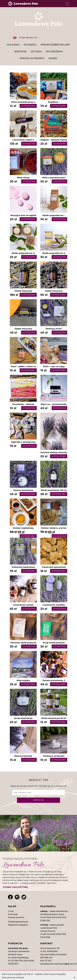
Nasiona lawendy (23, 756)
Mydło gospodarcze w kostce (23, 255)
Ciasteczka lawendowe (54, 567)
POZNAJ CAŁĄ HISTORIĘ (15, 887)
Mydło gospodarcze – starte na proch (54, 217)
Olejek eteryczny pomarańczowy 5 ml (23, 330)
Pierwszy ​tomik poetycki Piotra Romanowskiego (23, 644)
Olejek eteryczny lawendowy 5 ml (54, 292)
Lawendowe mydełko (54, 605)
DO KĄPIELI (30, 45)
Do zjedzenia (54, 52)
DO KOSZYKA (29, 144)
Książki (53, 58)
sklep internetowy (59, 911)
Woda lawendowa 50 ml (54, 718)
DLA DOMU (13, 45)
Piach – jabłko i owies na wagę (23, 368)
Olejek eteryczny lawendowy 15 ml (23, 292)
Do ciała (36, 52)
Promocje (13, 914)
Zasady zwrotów (16, 917)
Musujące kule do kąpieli (23, 215)
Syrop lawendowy (23, 718)
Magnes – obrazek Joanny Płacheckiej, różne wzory (54, 141)
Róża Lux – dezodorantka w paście (54, 406)
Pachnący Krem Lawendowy (54, 330)
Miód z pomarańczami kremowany (54, 179)
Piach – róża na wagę (54, 366)
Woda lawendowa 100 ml (54, 490)
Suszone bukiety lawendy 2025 (54, 454)
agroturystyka (57, 925)
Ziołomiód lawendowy (23, 567)
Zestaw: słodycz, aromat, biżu (54, 529)
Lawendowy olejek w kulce (23, 141)
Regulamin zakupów (18, 925)
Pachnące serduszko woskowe (54, 757)
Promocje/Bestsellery (55, 45)
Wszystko (21, 52)
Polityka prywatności (18, 922)
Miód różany (23, 178)
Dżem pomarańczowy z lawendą (23, 103)
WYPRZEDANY (28, 106)
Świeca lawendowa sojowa (23, 492)
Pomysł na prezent (32, 58)
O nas (11, 911)
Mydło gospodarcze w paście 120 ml (54, 255)
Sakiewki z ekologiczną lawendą (23, 443)
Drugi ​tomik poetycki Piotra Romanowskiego (54, 644)
